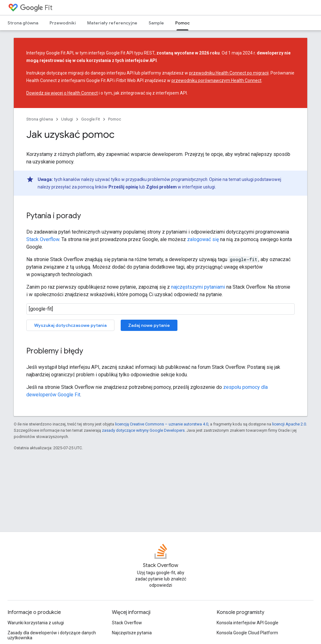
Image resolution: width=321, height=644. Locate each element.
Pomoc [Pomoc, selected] (182, 23)
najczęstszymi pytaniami (198, 287)
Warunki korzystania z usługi (36, 623)
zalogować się (203, 239)
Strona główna (23, 23)
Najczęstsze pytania (132, 633)
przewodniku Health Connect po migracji (229, 73)
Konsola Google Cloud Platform (247, 633)
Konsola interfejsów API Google (247, 623)
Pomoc (115, 119)
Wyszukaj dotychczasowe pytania (70, 325)
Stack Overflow (43, 239)
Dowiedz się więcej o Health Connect (62, 93)
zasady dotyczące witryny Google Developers (143, 430)
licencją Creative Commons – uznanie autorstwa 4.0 (162, 424)
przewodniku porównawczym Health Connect (216, 80)
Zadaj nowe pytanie (149, 325)
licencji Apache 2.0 (289, 424)
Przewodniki (63, 23)
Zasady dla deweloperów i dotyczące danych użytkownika (52, 635)
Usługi (67, 119)
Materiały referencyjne (112, 23)
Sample (156, 23)
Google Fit (91, 119)
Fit (36, 8)
